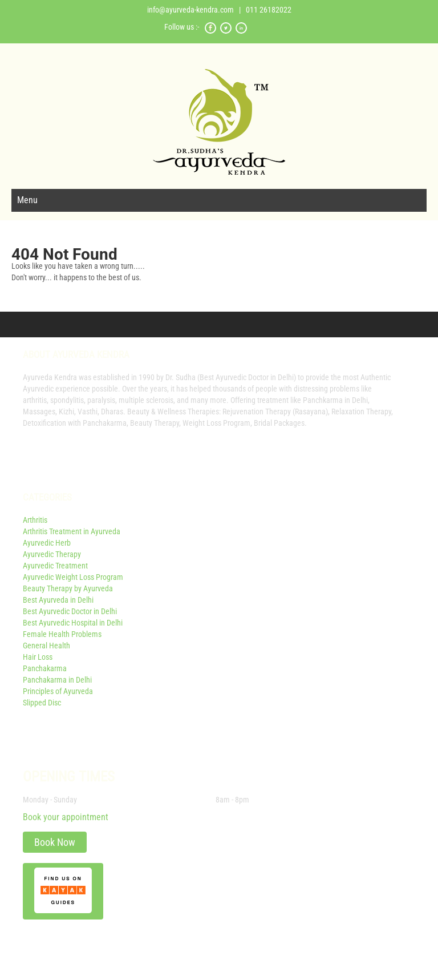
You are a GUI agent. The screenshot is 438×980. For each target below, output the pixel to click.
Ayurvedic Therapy (52, 554)
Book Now (55, 842)
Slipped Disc (42, 703)
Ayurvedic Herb (47, 543)
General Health (46, 646)
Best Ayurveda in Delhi (58, 600)
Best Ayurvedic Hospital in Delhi (73, 623)
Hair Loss (38, 657)
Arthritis (35, 520)
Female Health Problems (62, 634)
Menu (27, 200)
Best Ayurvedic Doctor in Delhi (70, 611)
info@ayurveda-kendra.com (190, 10)
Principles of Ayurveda (58, 691)
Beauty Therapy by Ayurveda (68, 588)
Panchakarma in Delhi (57, 680)
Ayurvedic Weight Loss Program (73, 577)
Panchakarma (45, 668)
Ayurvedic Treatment (55, 566)
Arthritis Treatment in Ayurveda (72, 531)
